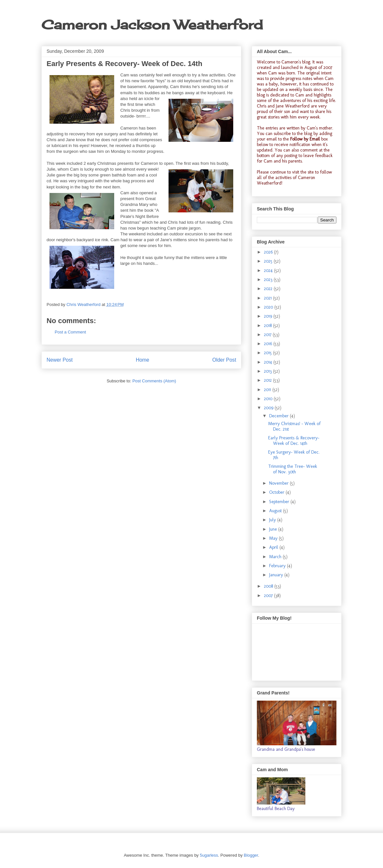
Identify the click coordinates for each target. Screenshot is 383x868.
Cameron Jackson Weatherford (152, 25)
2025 (269, 261)
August (276, 511)
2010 (269, 399)
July (273, 520)
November (279, 483)
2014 (269, 362)
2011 (268, 390)
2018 (268, 326)
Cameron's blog (296, 62)
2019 (269, 316)
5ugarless (209, 855)
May (274, 538)
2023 (269, 280)
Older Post (224, 360)
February (278, 566)
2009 (269, 408)
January (277, 575)
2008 (269, 586)
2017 (268, 335)
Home (143, 360)
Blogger (251, 855)
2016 (269, 344)
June (274, 529)
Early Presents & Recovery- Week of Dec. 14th (294, 441)
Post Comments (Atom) (154, 381)
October (277, 492)
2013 (268, 371)
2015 (268, 353)
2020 (269, 307)
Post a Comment (70, 332)
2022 (269, 289)
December (279, 416)
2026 (269, 252)
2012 (268, 380)
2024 (269, 271)
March (276, 557)
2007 (269, 596)
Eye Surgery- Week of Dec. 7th (294, 455)
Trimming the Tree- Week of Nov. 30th (293, 469)
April (274, 547)
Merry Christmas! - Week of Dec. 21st (294, 426)
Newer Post (60, 360)
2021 (268, 298)
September (280, 502)
